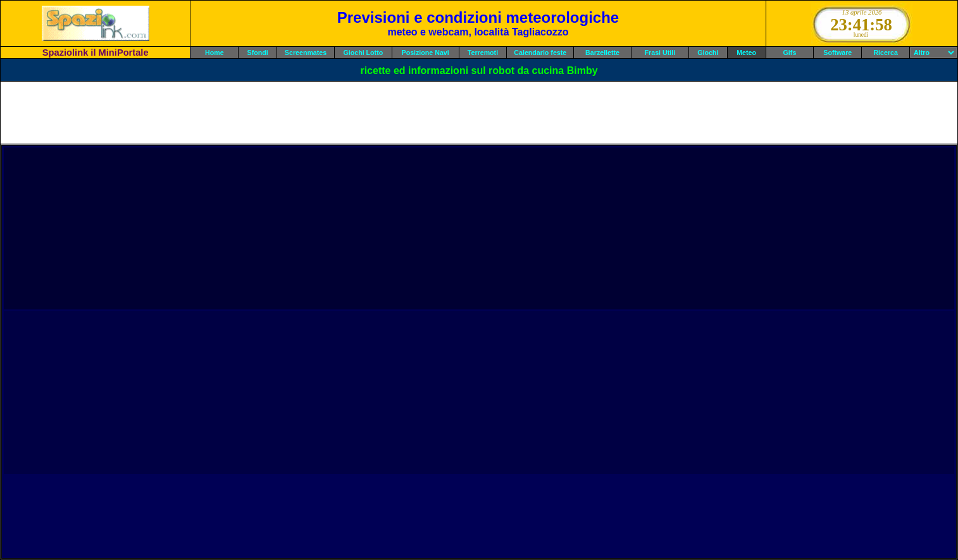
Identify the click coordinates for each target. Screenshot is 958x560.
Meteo (746, 53)
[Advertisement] (479, 113)
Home (215, 53)
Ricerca (886, 53)
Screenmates (306, 53)
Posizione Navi (426, 53)
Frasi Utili (660, 53)
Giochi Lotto (363, 53)
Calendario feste (540, 53)
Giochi (708, 53)
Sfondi (258, 53)
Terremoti (483, 53)
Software (837, 53)
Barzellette (602, 53)
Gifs (790, 53)
